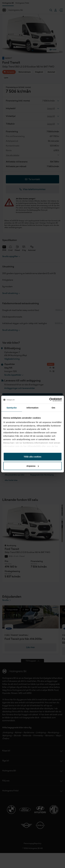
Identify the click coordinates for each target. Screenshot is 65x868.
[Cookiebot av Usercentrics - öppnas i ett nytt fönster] (49, 400)
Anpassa (33, 466)
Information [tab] (33, 408)
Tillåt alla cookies (33, 456)
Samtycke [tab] (12, 408)
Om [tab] (53, 408)
